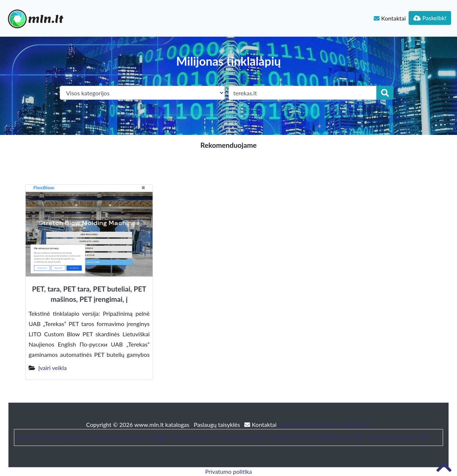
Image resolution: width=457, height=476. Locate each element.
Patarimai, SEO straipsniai (51, 437)
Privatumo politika (228, 471)
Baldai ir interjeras (340, 437)
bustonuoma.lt (191, 437)
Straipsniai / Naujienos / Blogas (128, 437)
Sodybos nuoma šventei (398, 437)
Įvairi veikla (52, 368)
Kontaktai (390, 18)
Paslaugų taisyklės (217, 424)
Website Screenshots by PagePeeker (325, 424)
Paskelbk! (430, 18)
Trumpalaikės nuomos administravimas (263, 437)
